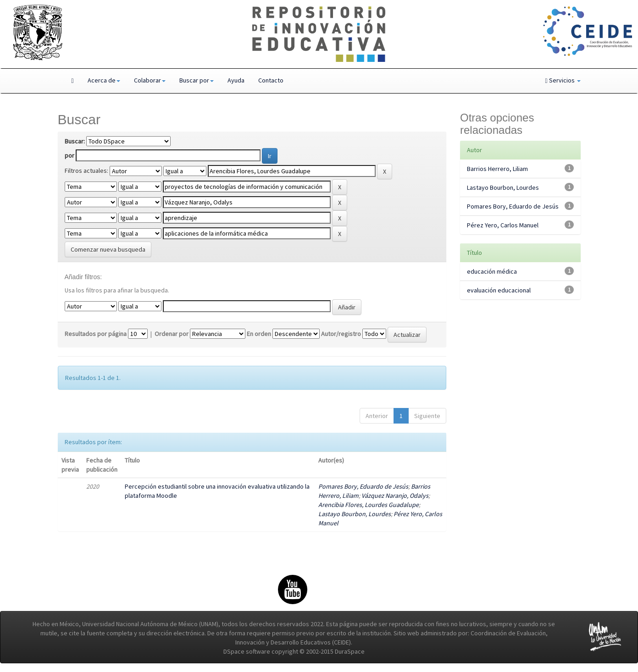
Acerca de (104, 80)
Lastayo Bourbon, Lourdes (355, 514)
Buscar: (75, 141)
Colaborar (150, 80)
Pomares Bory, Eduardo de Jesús (363, 486)
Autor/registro (341, 334)
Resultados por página (96, 334)
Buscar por (197, 80)
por (69, 155)
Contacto (271, 80)
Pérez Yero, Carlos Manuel (503, 225)
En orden (259, 334)
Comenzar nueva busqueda (108, 249)
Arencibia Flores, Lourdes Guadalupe (369, 505)
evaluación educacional (499, 290)
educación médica (492, 271)
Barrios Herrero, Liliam (497, 169)
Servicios (563, 80)
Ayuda (236, 80)
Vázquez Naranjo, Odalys (395, 496)
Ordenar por (172, 334)
